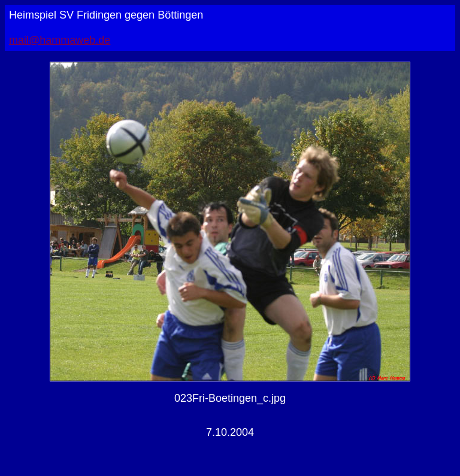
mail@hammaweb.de (60, 40)
